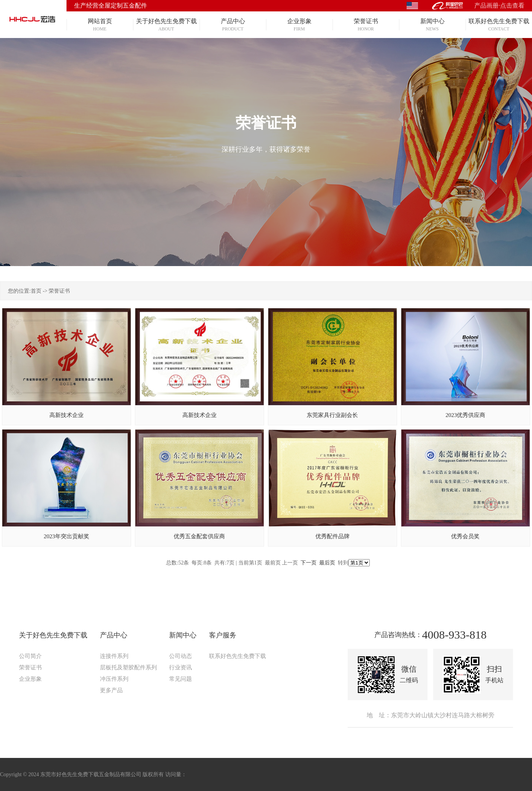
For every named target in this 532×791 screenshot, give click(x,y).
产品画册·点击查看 (499, 6)
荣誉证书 (59, 291)
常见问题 (180, 679)
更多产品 (111, 690)
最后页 (327, 563)
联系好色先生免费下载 (237, 656)
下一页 (309, 563)
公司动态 (180, 656)
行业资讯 (180, 667)
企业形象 (30, 679)
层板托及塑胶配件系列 (128, 667)
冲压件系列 (114, 679)
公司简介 (30, 656)
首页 (36, 291)
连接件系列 (114, 656)
